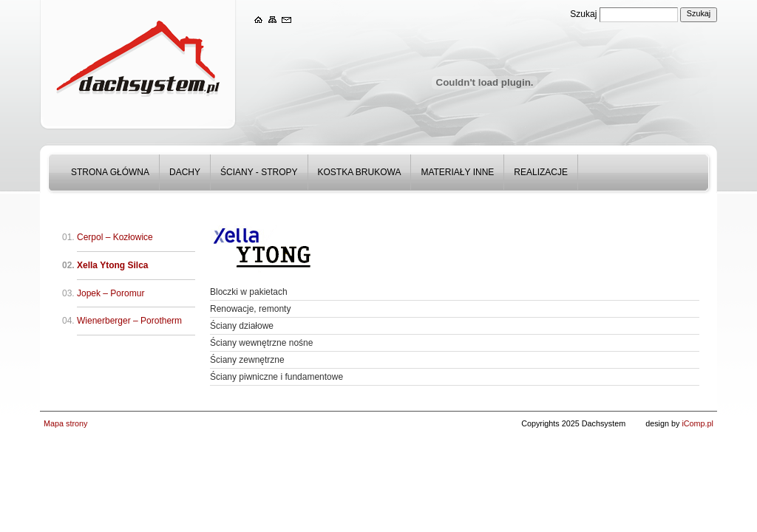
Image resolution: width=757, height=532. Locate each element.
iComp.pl (697, 423)
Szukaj (583, 14)
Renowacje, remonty (250, 309)
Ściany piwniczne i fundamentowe (276, 377)
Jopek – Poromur (111, 293)
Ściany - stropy (259, 172)
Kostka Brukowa (360, 172)
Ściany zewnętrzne (247, 360)
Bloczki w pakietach (249, 292)
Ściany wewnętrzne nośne (261, 343)
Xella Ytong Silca (112, 265)
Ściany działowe (242, 326)
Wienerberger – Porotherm (129, 321)
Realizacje (541, 172)
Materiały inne (457, 172)
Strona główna (110, 172)
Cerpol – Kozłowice (115, 237)
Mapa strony (65, 423)
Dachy (185, 172)
